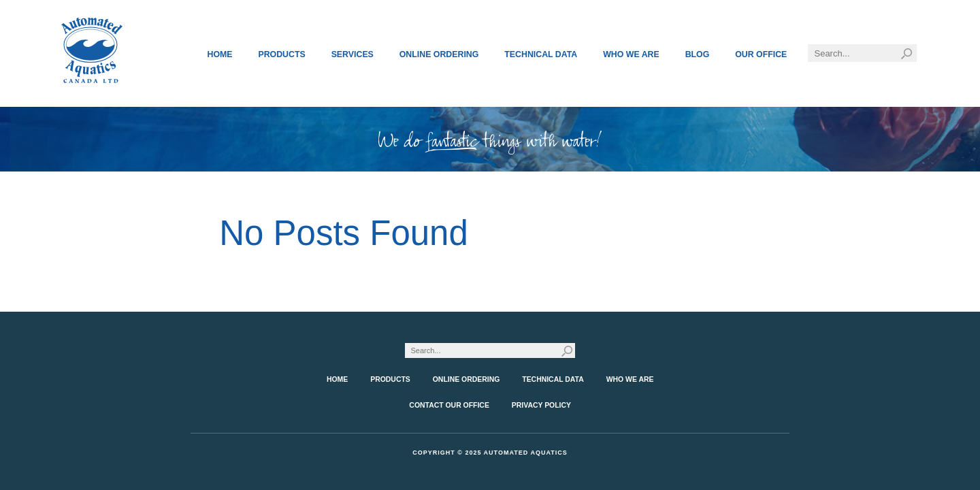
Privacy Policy (541, 405)
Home (220, 54)
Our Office (761, 54)
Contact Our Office (449, 405)
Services (353, 54)
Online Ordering (439, 54)
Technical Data (541, 54)
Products (281, 54)
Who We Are (631, 54)
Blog (698, 54)
